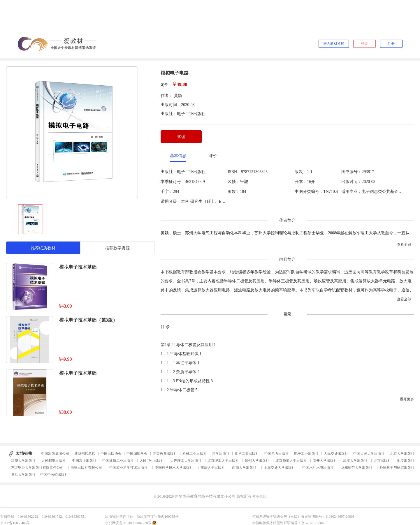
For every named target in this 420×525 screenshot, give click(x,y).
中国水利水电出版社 (318, 468)
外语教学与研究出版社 (397, 468)
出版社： (169, 172)
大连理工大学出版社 (186, 461)
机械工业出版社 (195, 454)
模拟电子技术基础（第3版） (88, 320)
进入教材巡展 (334, 44)
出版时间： (352, 182)
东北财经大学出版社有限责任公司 (37, 468)
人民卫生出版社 (152, 461)
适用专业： (352, 192)
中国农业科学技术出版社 (129, 468)
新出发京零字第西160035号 (158, 517)
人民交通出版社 (336, 454)
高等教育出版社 (165, 454)
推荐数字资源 (117, 248)
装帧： (234, 182)
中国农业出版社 (84, 461)
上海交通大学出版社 (280, 468)
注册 (391, 44)
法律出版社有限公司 (86, 468)
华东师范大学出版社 (357, 468)
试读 (181, 137)
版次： (301, 172)
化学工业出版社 (247, 454)
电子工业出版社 (306, 454)
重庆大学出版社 (213, 468)
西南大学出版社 (244, 468)
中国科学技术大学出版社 (174, 468)
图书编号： (352, 172)
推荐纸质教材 (43, 248)
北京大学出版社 (402, 454)
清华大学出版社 (23, 461)
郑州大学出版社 (257, 461)
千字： (167, 192)
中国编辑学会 (137, 454)
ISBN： (234, 172)
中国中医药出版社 (54, 475)
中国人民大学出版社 (369, 454)
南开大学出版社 (325, 461)
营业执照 (259, 496)
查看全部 (404, 244)
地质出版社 (406, 461)
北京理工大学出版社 (223, 461)
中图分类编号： (309, 192)
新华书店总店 (85, 454)
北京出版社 (382, 461)
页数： (234, 192)
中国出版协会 (111, 454)
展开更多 (407, 399)
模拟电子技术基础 (78, 267)
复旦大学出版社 (23, 475)
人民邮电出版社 (54, 461)
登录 (364, 44)
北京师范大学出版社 (291, 461)
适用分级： (171, 201)
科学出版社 (221, 454)
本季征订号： (173, 182)
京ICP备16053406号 (15, 523)
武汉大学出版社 (355, 461)
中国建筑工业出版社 (118, 461)
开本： (301, 182)
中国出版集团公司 (55, 454)
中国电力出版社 (277, 454)
